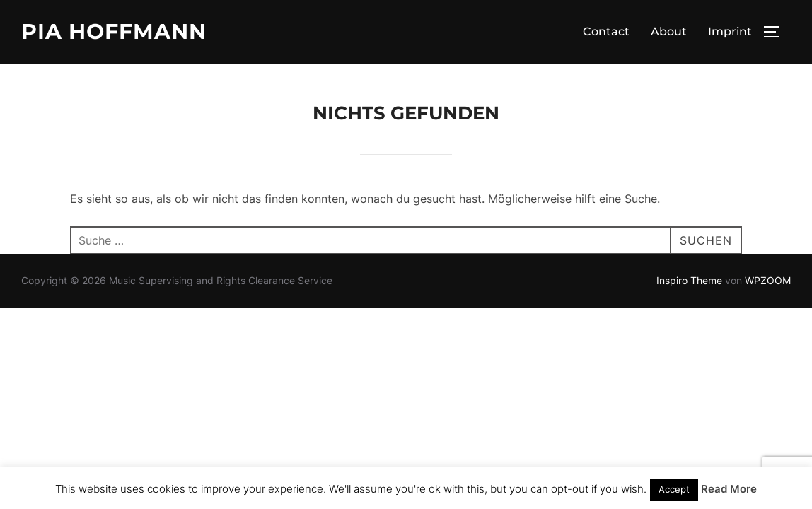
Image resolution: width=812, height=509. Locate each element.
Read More (729, 489)
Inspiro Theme (689, 280)
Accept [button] (674, 489)
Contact (606, 31)
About (669, 31)
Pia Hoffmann (114, 31)
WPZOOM (768, 280)
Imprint (730, 31)
